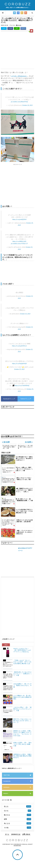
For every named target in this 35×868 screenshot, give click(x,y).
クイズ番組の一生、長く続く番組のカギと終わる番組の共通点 (22, 697)
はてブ (23, 28)
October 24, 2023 (27, 105)
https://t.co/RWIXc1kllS (19, 241)
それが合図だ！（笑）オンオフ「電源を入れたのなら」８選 (22, 685)
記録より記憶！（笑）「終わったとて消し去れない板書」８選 (22, 744)
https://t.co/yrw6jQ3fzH (19, 219)
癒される (19, 25)
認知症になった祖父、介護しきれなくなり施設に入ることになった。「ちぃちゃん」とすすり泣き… (22, 733)
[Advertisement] (17, 50)
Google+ (18, 787)
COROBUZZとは (16, 834)
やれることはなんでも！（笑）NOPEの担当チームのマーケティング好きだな (22, 650)
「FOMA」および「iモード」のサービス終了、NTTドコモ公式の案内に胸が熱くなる (22, 662)
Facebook (10, 28)
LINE (17, 28)
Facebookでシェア (9, 399)
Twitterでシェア (26, 399)
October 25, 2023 (25, 314)
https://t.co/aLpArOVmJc (19, 346)
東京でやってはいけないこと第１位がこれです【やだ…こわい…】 (22, 721)
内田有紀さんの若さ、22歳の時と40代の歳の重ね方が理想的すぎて (22, 756)
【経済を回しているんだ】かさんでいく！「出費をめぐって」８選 (22, 674)
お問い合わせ (26, 834)
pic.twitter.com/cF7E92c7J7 (19, 243)
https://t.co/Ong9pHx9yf (19, 363)
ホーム (7, 834)
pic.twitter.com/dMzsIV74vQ (19, 102)
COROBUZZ (18, 4)
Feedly (18, 793)
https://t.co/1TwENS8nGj (22, 385)
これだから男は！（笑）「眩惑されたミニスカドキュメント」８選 (22, 709)
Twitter (4, 28)
